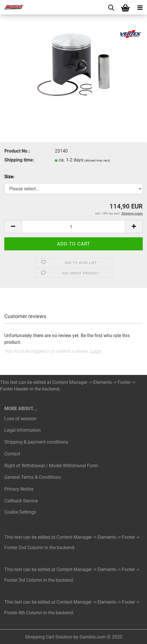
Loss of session (20, 419)
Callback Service (21, 501)
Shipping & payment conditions (36, 442)
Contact (12, 454)
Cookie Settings (20, 512)
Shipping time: (19, 160)
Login (96, 351)
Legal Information (22, 430)
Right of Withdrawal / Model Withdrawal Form (51, 466)
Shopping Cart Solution (49, 637)
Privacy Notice (19, 489)
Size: (10, 177)
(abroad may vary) (97, 160)
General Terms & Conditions (33, 477)
